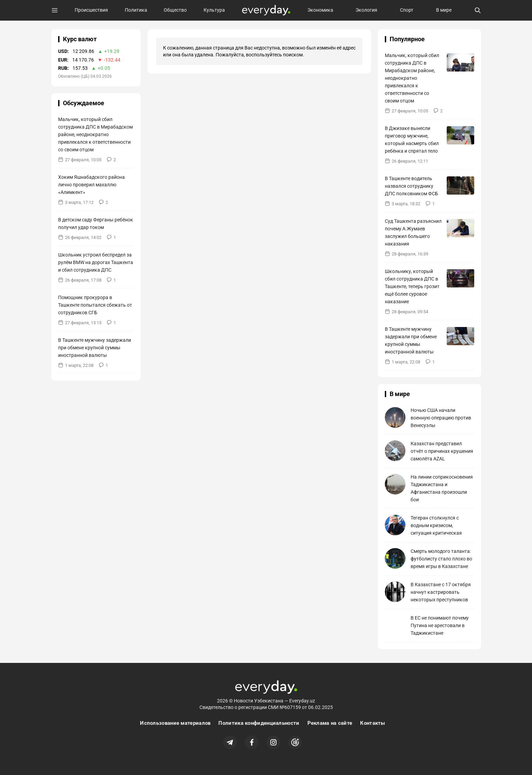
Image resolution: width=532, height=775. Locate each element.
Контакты (372, 723)
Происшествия (91, 10)
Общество (175, 10)
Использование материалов (175, 723)
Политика (136, 10)
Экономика (320, 10)
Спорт (407, 10)
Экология (366, 10)
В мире (444, 10)
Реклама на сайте (330, 723)
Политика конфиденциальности (259, 723)
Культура (214, 10)
